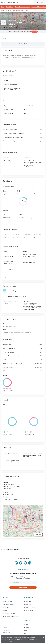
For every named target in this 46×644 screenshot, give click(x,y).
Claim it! (34, 32)
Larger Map (38, 535)
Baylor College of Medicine (22, 7)
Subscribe (23, 588)
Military (5, 610)
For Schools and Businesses (10, 616)
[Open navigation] (42, 3)
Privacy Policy (6, 630)
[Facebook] (21, 563)
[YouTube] (25, 563)
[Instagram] (30, 563)
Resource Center (29, 610)
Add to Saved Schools (23, 44)
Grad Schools (10, 7)
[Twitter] (16, 563)
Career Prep (6, 607)
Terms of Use (6, 632)
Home (2, 7)
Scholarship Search (30, 607)
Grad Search (28, 604)
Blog (26, 633)
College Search (28, 601)
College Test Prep (7, 601)
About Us (27, 624)
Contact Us (27, 627)
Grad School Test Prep (9, 604)
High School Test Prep (9, 613)
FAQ (26, 630)
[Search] (38, 3)
